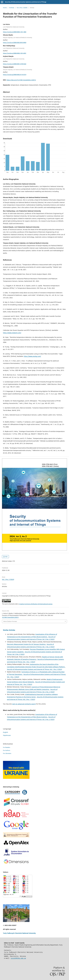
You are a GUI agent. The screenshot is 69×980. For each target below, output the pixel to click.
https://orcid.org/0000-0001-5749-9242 (15, 64)
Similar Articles (9, 630)
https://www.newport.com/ (12, 333)
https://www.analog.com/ (32, 356)
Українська (7, 735)
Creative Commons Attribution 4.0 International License (36, 604)
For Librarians (7, 753)
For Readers (7, 747)
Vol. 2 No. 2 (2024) (22, 8)
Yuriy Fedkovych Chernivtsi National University (19, 933)
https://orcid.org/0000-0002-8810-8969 (15, 42)
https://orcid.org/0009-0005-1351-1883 (15, 32)
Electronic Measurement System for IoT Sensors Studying (26, 644)
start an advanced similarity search (24, 704)
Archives (12, 8)
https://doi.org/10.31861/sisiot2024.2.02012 (21, 80)
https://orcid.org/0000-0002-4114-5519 (15, 74)
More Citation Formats (10, 621)
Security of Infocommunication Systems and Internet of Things (26, 2)
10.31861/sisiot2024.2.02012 (10, 617)
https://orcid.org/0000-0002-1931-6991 (15, 53)
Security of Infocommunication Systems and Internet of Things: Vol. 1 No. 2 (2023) (34, 669)
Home (5, 8)
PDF (6, 557)
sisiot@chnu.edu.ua (18, 958)
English (5, 732)
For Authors (7, 750)
